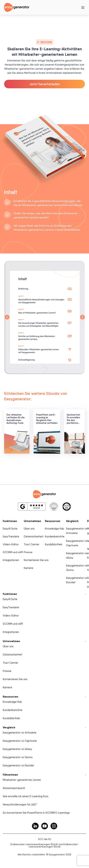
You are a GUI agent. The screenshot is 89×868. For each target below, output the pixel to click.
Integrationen (11, 560)
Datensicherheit (34, 536)
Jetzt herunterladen (45, 84)
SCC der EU (45, 839)
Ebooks (45, 42)
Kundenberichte (55, 536)
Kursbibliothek (54, 544)
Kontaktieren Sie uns (36, 560)
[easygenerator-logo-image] (17, 7)
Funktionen (10, 521)
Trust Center (32, 544)
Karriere (29, 568)
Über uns (29, 529)
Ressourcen (53, 521)
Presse (28, 552)
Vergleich (72, 521)
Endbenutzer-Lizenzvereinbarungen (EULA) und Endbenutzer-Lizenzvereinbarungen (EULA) (44, 845)
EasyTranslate (11, 536)
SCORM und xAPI (13, 552)
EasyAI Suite (10, 529)
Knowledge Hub (55, 529)
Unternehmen (32, 521)
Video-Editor (11, 544)
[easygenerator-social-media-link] (35, 826)
